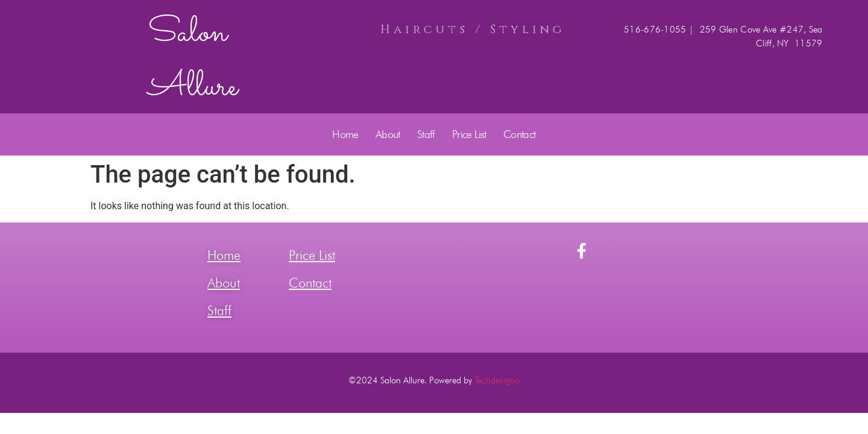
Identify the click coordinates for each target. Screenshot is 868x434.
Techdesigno (497, 380)
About (388, 134)
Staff (426, 134)
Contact (520, 134)
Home (345, 134)
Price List (469, 134)
